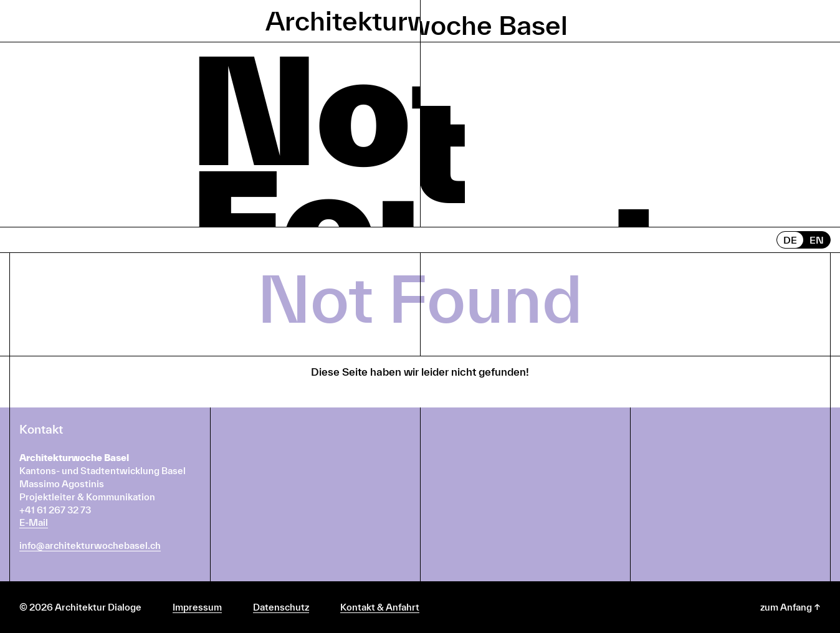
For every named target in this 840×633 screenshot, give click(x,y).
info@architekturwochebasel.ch (90, 545)
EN (817, 240)
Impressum (197, 607)
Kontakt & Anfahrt (380, 607)
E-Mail (34, 522)
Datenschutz (281, 607)
